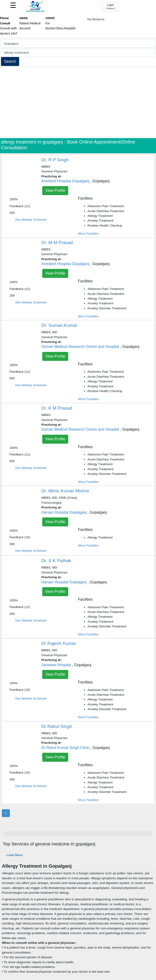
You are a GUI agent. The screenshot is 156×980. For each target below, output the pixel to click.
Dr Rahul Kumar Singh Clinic (65, 748)
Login (111, 6)
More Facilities (89, 234)
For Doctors (96, 19)
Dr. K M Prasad (57, 408)
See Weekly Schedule (31, 220)
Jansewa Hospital (56, 665)
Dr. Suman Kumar (59, 325)
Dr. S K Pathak (56, 561)
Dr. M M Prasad (57, 243)
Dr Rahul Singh (57, 726)
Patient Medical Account (30, 23)
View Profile (55, 190)
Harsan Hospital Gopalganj (64, 512)
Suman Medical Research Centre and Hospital (80, 347)
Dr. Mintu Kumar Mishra (65, 491)
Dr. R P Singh (55, 160)
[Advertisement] (78, 103)
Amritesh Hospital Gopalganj (65, 181)
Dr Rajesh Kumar (59, 643)
